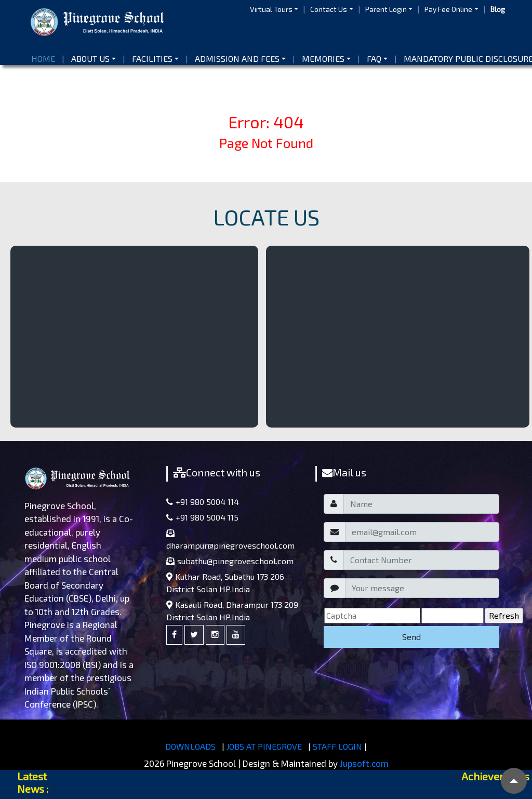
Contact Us (329, 9)
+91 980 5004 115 (202, 517)
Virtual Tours (271, 9)
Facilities (152, 58)
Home (45, 58)
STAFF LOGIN (337, 746)
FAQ (374, 58)
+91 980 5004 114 (203, 502)
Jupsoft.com (364, 763)
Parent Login (386, 9)
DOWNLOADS (190, 746)
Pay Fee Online (448, 9)
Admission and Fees (237, 58)
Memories (323, 58)
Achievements (495, 776)
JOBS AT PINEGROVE (264, 746)
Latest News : (33, 782)
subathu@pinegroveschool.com (230, 561)
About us (90, 58)
